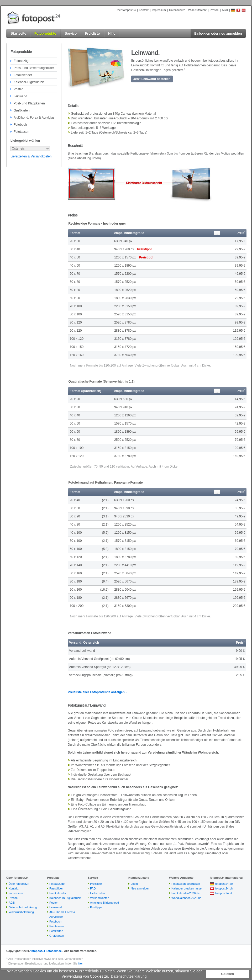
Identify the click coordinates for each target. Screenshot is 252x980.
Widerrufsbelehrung (21, 912)
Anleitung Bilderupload (104, 903)
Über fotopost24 (126, 10)
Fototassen (21, 132)
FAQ (93, 888)
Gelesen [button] (227, 974)
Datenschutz (177, 10)
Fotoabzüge (22, 61)
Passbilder (56, 888)
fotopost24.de (224, 884)
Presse (214, 10)
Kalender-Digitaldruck (29, 82)
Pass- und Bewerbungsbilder (34, 68)
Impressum (159, 10)
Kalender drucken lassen (187, 888)
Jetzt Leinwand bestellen (152, 79)
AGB (225, 10)
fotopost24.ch (224, 888)
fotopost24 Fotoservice (46, 951)
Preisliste (96, 884)
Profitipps (96, 907)
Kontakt (144, 10)
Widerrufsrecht (197, 10)
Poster (18, 89)
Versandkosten (100, 898)
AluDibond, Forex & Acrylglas (34, 118)
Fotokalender (23, 75)
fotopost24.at (224, 893)
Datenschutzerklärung (23, 907)
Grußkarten (22, 110)
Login (134, 884)
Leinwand (20, 96)
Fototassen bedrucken (186, 884)
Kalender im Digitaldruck (65, 898)
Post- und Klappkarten (29, 103)
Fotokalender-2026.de (186, 893)
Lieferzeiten (98, 893)
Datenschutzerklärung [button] (129, 976)
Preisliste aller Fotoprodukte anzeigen (96, 692)
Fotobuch (20, 125)
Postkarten (56, 931)
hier (80, 963)
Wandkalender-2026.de (186, 898)
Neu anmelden (140, 888)
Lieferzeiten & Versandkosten (31, 156)
